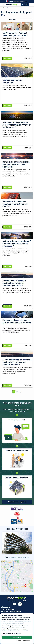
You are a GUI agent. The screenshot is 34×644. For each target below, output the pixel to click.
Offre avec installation (8, 610)
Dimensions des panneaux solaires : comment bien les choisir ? (15, 204)
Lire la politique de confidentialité (12, 633)
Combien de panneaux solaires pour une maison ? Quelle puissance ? (16, 164)
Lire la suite (7, 58)
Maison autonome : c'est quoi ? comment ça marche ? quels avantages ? (17, 244)
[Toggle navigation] (3, 5)
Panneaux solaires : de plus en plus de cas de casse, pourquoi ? (17, 323)
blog (6, 7)
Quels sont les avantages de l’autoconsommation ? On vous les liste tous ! (17, 125)
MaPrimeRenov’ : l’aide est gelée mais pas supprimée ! (15, 34)
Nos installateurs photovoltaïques (11, 612)
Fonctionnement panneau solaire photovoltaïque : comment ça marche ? (14, 283)
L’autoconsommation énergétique (12, 81)
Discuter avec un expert (17, 502)
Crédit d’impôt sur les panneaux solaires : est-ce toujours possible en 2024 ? (17, 362)
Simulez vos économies (8, 614)
